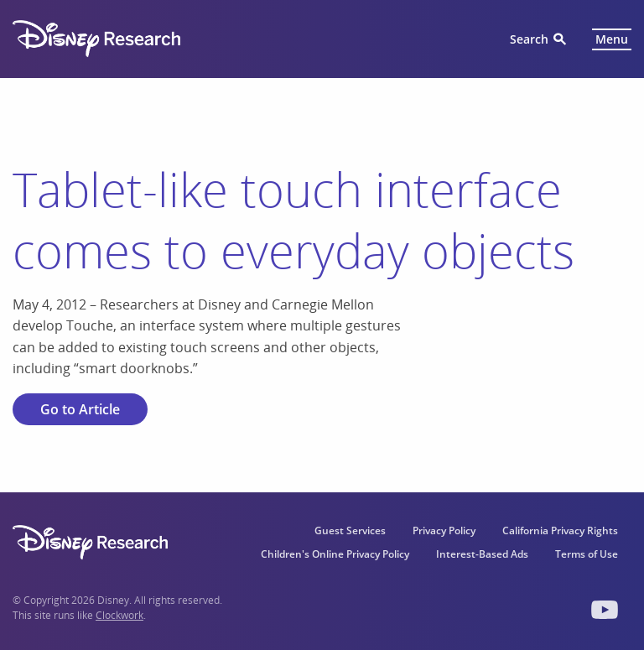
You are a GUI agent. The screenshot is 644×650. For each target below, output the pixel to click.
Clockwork (119, 615)
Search (529, 39)
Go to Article (80, 409)
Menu (612, 39)
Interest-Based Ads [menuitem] (482, 554)
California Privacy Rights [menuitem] (560, 530)
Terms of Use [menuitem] (587, 554)
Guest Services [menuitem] (350, 530)
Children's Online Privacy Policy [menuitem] (335, 554)
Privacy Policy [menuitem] (444, 530)
